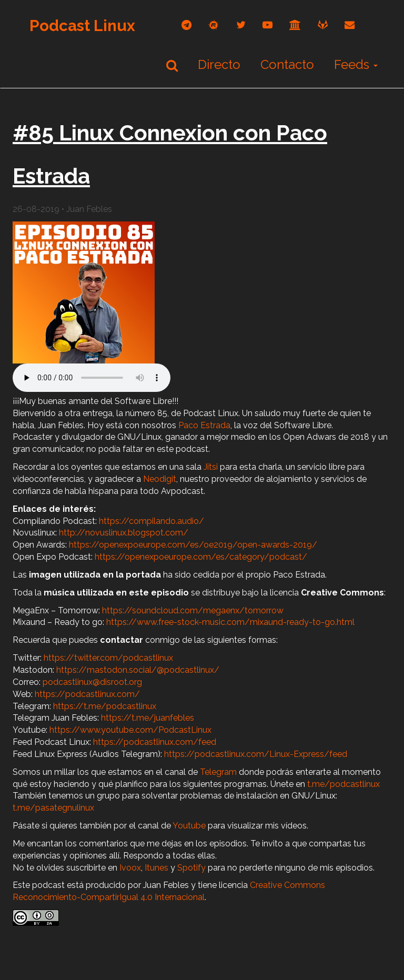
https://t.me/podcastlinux (105, 706)
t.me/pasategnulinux (53, 808)
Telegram (218, 772)
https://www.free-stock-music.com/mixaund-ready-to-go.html (230, 622)
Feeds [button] (356, 64)
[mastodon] (214, 25)
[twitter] (241, 25)
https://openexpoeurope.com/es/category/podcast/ (201, 557)
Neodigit (160, 479)
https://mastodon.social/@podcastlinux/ (138, 670)
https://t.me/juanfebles (148, 718)
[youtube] (267, 25)
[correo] (350, 25)
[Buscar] (172, 65)
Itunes (156, 868)
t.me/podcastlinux (344, 784)
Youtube (189, 826)
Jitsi (211, 467)
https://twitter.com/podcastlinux (108, 658)
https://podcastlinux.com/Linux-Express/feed (256, 754)
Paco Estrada (204, 425)
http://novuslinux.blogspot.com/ (124, 533)
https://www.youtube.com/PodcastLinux (130, 730)
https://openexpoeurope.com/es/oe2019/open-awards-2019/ (193, 545)
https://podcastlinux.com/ (87, 694)
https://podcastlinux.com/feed (155, 742)
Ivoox (130, 868)
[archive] (295, 25)
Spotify (191, 868)
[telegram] (186, 25)
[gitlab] (323, 25)
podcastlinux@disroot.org (92, 682)
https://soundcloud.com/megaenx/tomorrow (193, 610)
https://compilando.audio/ (151, 521)
